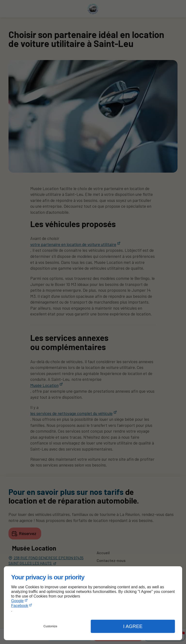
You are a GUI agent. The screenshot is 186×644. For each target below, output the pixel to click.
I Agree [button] (133, 626)
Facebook (20, 606)
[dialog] (93, 603)
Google (17, 601)
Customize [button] (50, 626)
